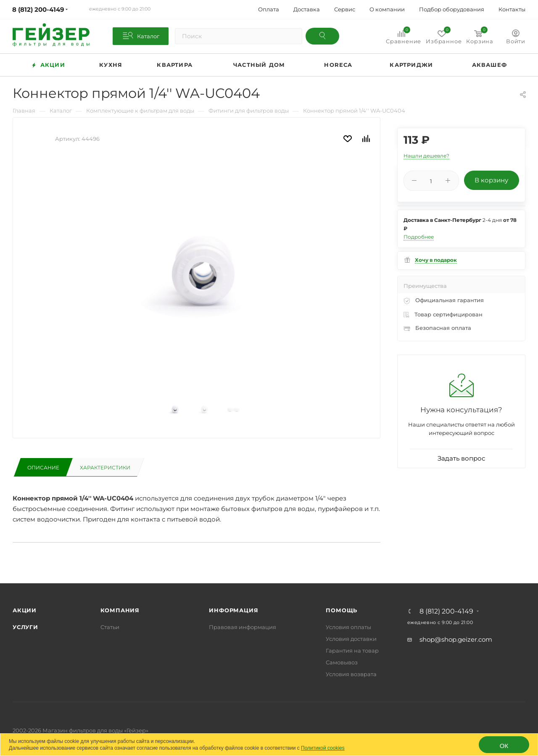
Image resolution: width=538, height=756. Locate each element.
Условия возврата (351, 674)
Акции (25, 610)
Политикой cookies (323, 748)
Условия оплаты (348, 627)
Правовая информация (243, 627)
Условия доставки (351, 639)
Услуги (25, 627)
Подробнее (419, 237)
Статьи (110, 627)
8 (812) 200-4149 (446, 611)
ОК (504, 746)
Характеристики (105, 468)
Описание (43, 468)
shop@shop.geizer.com (456, 639)
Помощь (342, 610)
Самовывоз (342, 662)
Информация (233, 610)
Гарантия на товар (352, 651)
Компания (120, 610)
